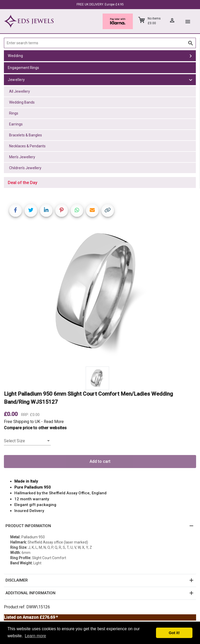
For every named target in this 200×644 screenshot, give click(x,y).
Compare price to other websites (35, 428)
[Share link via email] (92, 210)
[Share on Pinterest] (62, 210)
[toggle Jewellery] (191, 80)
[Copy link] (108, 210)
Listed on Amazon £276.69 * (31, 617)
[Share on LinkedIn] (46, 210)
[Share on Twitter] (31, 210)
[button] (100, 526)
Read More (54, 422)
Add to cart (100, 461)
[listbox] (27, 441)
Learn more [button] (35, 636)
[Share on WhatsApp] (77, 210)
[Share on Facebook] (15, 210)
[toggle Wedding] (191, 56)
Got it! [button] (174, 633)
